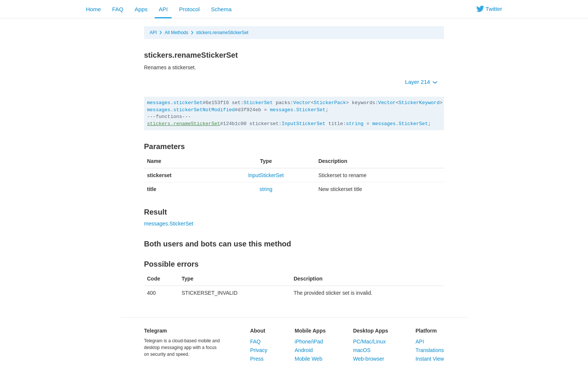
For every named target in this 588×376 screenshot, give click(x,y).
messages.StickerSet (298, 110)
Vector (302, 103)
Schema (221, 9)
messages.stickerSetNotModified (191, 110)
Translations (430, 350)
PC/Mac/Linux (369, 342)
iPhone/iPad (309, 342)
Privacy (259, 350)
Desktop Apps (370, 331)
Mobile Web (309, 359)
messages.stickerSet (175, 103)
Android (304, 350)
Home (93, 9)
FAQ (118, 9)
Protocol (189, 9)
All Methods (176, 33)
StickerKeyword (419, 103)
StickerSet (258, 103)
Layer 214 (421, 82)
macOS (362, 350)
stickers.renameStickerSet (222, 33)
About (258, 331)
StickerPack (330, 103)
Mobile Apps (310, 331)
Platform (426, 331)
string (355, 124)
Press (257, 359)
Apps (141, 9)
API (163, 9)
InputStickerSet (304, 124)
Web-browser (368, 359)
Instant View (430, 359)
